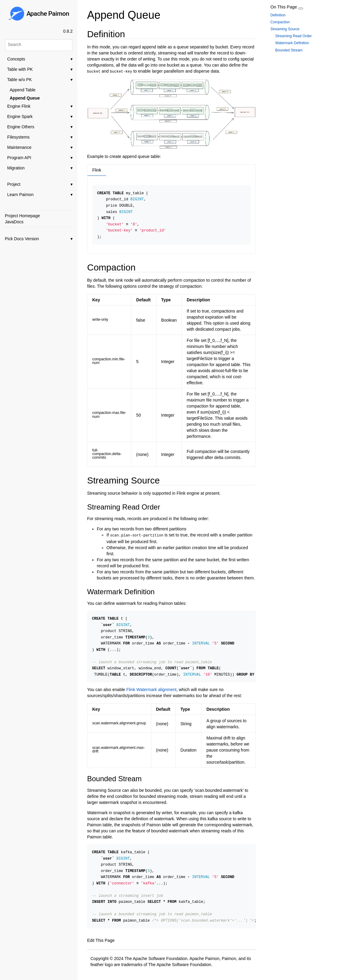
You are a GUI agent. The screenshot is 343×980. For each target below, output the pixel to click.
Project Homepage (22, 216)
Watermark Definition (292, 43)
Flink (97, 169)
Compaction (280, 22)
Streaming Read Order (294, 36)
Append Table (23, 90)
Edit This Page (101, 935)
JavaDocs (14, 222)
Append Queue (25, 98)
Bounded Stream (289, 50)
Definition (278, 15)
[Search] (39, 44)
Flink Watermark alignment (151, 686)
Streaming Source (285, 29)
